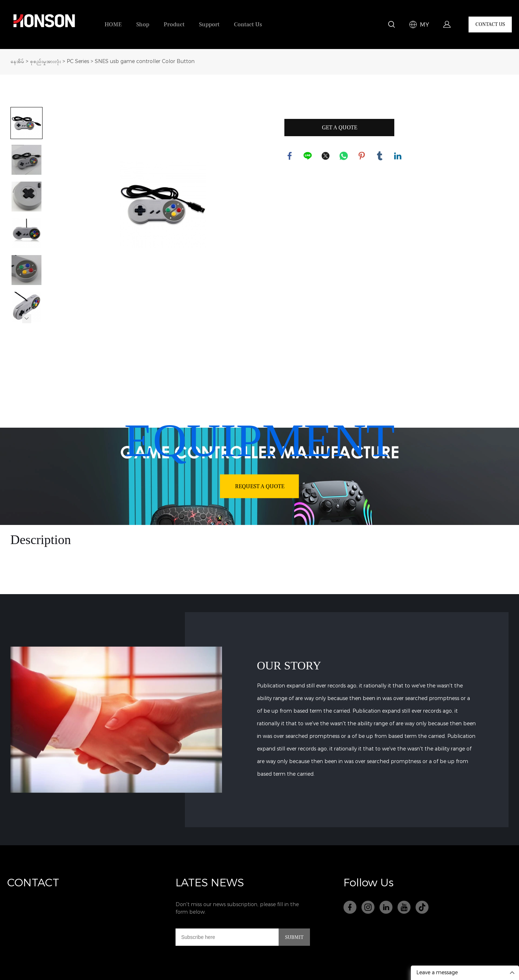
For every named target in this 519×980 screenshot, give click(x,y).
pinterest (362, 156)
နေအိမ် (17, 61)
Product (174, 24)
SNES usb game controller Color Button (145, 61)
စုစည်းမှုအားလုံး (45, 61)
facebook (290, 156)
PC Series (78, 61)
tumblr (380, 156)
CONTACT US (490, 24)
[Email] (227, 937)
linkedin (398, 156)
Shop (143, 24)
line (308, 156)
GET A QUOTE (340, 128)
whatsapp (344, 156)
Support (209, 24)
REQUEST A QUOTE (260, 486)
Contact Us (248, 24)
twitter (326, 156)
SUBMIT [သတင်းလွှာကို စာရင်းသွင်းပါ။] (294, 937)
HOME (113, 24)
